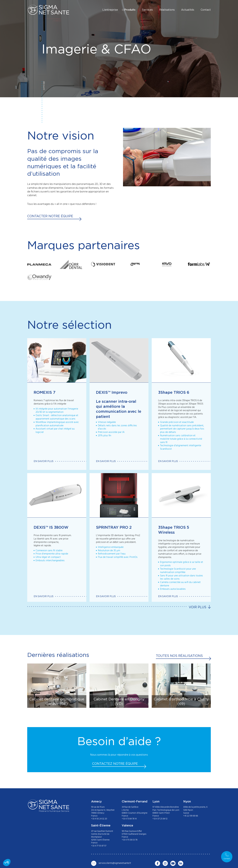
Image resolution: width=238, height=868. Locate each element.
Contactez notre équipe (115, 764)
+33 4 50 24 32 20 (99, 819)
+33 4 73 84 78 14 (129, 819)
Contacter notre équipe (50, 216)
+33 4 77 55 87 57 (99, 846)
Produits (130, 10)
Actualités (188, 10)
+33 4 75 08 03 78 (130, 840)
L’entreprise (110, 10)
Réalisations (167, 10)
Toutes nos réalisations (179, 656)
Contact (206, 10)
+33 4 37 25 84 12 (160, 819)
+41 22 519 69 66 (191, 816)
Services (147, 10)
